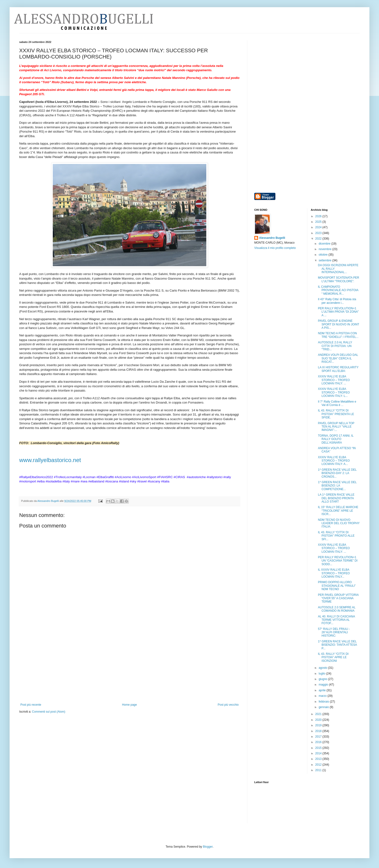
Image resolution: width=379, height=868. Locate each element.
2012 (319, 765)
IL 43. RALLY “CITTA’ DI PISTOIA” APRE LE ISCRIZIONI (333, 657)
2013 (319, 759)
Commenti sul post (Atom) (49, 712)
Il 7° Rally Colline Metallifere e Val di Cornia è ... (337, 403)
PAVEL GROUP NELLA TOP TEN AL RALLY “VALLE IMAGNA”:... (336, 427)
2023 (319, 233)
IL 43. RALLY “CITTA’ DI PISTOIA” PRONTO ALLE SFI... (336, 536)
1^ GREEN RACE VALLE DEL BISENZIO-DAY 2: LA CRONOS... (337, 473)
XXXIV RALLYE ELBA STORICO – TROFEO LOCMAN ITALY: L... (334, 392)
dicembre (325, 244)
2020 (319, 720)
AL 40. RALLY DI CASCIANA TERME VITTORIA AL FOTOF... (336, 620)
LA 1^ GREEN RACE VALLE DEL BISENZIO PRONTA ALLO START (336, 498)
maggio (324, 685)
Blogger (208, 847)
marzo (323, 696)
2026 (319, 216)
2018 (319, 731)
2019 (319, 725)
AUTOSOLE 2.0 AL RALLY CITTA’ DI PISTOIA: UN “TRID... (335, 346)
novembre (325, 249)
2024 (319, 227)
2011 (319, 770)
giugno (323, 679)
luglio (322, 674)
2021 (319, 714)
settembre (325, 260)
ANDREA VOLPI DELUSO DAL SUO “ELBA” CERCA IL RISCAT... (338, 358)
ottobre (323, 255)
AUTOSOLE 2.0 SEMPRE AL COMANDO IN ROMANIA (337, 609)
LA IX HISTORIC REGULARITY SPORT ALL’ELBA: (338, 369)
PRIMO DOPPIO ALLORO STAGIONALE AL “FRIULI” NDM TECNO (337, 586)
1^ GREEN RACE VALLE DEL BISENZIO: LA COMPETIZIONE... (337, 486)
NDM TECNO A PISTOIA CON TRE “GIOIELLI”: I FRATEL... (338, 335)
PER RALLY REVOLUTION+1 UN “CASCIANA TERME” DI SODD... (338, 561)
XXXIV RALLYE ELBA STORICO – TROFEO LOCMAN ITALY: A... (334, 461)
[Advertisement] (130, 667)
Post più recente (31, 705)
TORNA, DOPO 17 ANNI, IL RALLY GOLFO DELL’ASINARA (336, 439)
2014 (319, 753)
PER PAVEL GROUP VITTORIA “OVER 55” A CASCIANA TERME (338, 598)
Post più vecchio (228, 705)
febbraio (324, 702)
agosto (323, 668)
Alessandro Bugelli (272, 238)
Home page (130, 705)
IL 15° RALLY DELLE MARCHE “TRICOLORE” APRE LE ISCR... (338, 511)
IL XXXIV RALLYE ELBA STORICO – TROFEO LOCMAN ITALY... (334, 573)
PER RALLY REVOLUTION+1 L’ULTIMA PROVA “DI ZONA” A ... (338, 312)
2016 (319, 742)
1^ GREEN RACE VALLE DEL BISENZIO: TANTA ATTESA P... (337, 645)
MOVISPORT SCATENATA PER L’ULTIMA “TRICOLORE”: (338, 279)
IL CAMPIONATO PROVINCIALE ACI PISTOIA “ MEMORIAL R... (338, 290)
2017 (319, 737)
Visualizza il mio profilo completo (275, 248)
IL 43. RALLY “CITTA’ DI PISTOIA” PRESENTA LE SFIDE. (336, 414)
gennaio (324, 707)
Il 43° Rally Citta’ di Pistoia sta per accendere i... (337, 301)
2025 (319, 222)
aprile (323, 690)
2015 (319, 748)
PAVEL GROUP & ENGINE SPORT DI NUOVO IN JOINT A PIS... (338, 324)
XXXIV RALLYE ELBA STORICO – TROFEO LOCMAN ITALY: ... (334, 380)
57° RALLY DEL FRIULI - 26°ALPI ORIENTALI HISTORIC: (334, 632)
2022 (319, 239)
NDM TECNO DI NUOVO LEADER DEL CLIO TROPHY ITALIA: (339, 523)
